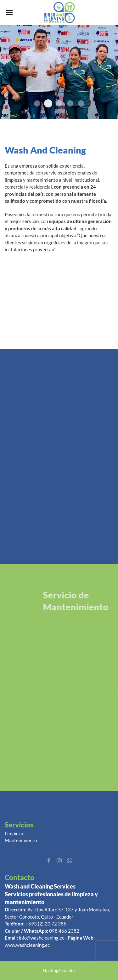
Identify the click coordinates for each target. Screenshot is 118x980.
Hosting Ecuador (59, 970)
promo (37, 103)
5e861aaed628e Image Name (48, 103)
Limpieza (14, 833)
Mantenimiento (21, 840)
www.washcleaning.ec (27, 945)
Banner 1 (81, 103)
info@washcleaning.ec (42, 938)
